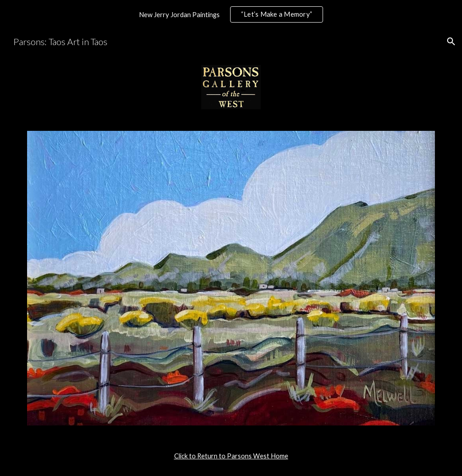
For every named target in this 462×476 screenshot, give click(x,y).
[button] (451, 42)
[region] (231, 14)
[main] (231, 456)
